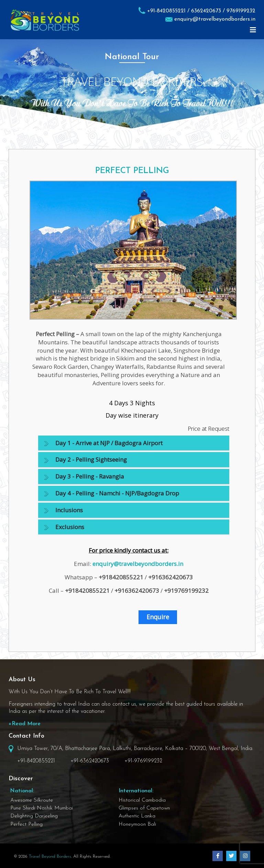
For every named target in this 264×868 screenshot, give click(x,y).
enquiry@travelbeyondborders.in (215, 19)
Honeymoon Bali (137, 824)
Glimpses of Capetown (144, 808)
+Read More (25, 724)
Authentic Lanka (137, 816)
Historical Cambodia (142, 800)
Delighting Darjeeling (34, 816)
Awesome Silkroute (32, 800)
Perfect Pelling (26, 824)
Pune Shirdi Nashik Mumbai (42, 808)
